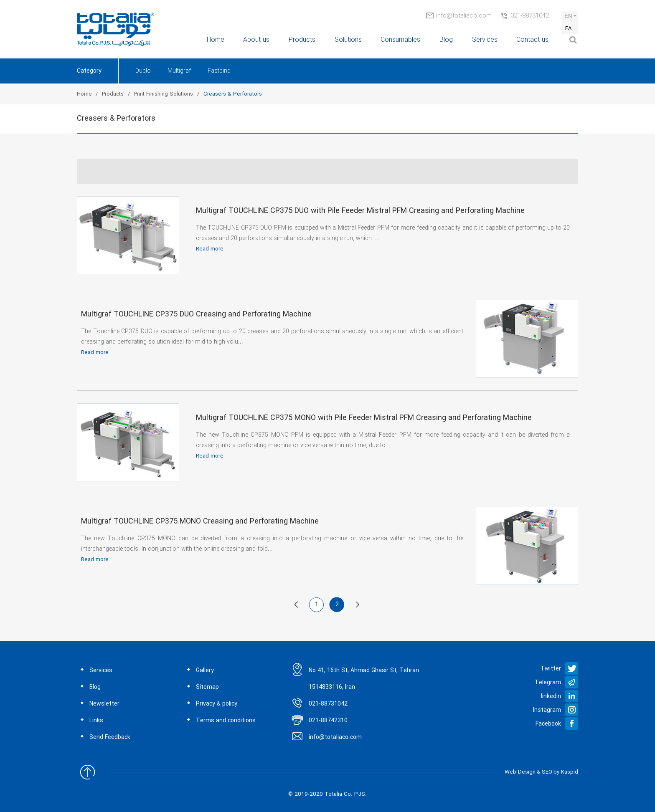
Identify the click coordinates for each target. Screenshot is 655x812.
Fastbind (219, 71)
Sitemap (207, 687)
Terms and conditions (226, 721)
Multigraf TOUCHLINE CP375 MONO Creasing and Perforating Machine (200, 521)
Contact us (532, 40)
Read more (210, 249)
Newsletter (104, 704)
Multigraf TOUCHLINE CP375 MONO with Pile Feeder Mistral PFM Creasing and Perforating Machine (364, 418)
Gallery (205, 670)
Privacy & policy (217, 704)
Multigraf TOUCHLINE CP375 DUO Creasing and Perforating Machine (196, 314)
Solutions (348, 40)
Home (216, 40)
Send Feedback (110, 737)
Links (96, 721)
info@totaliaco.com (464, 16)
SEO (547, 772)
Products (302, 40)
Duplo (143, 71)
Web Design (520, 772)
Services (485, 40)
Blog (446, 40)
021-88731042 (530, 16)
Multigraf (179, 71)
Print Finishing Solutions (164, 94)
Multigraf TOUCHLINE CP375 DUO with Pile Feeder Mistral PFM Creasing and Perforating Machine (360, 211)
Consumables (400, 40)
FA (568, 29)
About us (256, 40)
